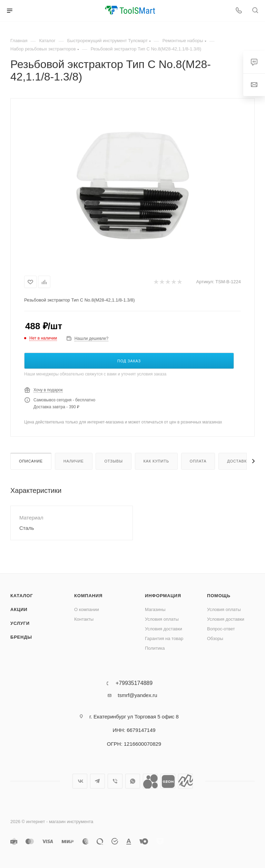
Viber (115, 781)
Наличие (74, 461)
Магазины (155, 609)
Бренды (21, 637)
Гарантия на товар (164, 638)
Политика (155, 648)
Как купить (156, 461)
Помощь (219, 596)
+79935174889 (134, 683)
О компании (87, 609)
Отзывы (113, 461)
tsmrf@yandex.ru (137, 695)
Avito (150, 781)
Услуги (20, 623)
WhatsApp (133, 781)
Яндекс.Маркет (185, 781)
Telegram (97, 781)
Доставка (238, 461)
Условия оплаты (162, 619)
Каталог (22, 596)
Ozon (168, 781)
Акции (19, 609)
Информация (163, 596)
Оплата (198, 461)
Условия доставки (164, 629)
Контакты (84, 619)
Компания (88, 596)
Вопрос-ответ (221, 629)
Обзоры (215, 638)
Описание (31, 461)
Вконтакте (80, 781)
